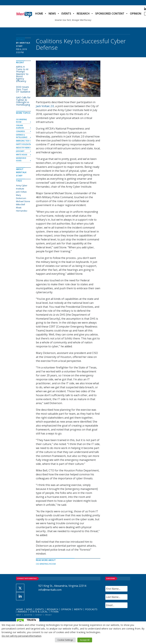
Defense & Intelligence (22, 136)
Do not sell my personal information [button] (21, 636)
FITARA (55, 612)
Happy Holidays (23, 144)
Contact (39, 615)
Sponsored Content (110, 14)
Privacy (48, 615)
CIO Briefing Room (46, 564)
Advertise (28, 615)
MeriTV (78, 609)
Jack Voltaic (21, 192)
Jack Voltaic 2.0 (45, 106)
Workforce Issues (21, 159)
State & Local (39, 612)
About (19, 615)
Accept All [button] (85, 640)
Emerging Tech (23, 141)
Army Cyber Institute (22, 187)
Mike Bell (21, 204)
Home (39, 14)
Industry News (23, 148)
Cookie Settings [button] (65, 640)
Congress (21, 131)
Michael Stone (23, 201)
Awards (22, 612)
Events (66, 14)
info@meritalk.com (50, 590)
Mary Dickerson (21, 197)
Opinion (136, 14)
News (52, 14)
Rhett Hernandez (22, 209)
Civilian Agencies (20, 127)
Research (83, 14)
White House (22, 155)
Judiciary (20, 151)
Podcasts (91, 609)
